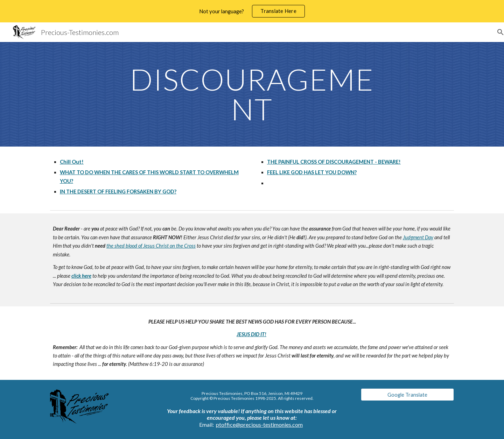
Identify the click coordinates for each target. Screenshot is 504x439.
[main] (252, 94)
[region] (252, 11)
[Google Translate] (407, 395)
